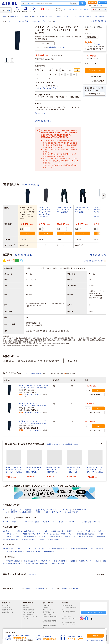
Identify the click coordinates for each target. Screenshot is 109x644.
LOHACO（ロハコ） (68, 605)
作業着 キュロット (49, 522)
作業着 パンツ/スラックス (46, 17)
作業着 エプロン (69, 537)
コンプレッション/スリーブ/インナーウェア (58, 534)
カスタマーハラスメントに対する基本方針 (30, 613)
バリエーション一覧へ (34, 374)
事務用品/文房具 (8, 549)
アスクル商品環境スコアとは (95, 261)
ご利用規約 (47, 608)
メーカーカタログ (66, 510)
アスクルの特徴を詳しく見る (95, 640)
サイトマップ (46, 605)
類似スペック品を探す (30, 185)
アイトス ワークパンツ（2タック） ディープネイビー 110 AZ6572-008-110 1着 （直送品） (34, 405)
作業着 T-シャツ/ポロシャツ (95, 531)
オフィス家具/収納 (97, 549)
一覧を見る (32, 574)
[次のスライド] (106, 460)
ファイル (20, 549)
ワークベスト (43, 531)
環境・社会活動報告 (29, 610)
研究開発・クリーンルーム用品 (89, 561)
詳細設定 (74, 3)
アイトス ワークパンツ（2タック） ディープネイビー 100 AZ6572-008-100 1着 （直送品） (34, 387)
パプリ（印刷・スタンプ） (69, 613)
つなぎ (101, 534)
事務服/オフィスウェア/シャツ (46, 510)
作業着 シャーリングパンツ (68, 522)
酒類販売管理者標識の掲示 (49, 622)
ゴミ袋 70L (52, 589)
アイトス (11, 21)
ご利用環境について (49, 612)
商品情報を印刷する (98, 21)
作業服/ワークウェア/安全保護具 (19, 17)
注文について (7, 605)
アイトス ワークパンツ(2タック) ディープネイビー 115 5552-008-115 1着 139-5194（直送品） (46, 212)
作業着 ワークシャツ (75, 531)
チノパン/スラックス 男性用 (30, 522)
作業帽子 (41, 539)
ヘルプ (103, 6)
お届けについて (7, 608)
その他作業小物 (54, 539)
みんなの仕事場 (67, 616)
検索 (82, 3)
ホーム (4, 17)
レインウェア (42, 537)
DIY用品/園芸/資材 (58, 564)
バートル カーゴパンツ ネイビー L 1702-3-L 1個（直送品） (64, 210)
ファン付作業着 (29, 537)
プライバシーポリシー (50, 610)
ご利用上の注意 (48, 615)
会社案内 (26, 605)
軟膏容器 (27, 589)
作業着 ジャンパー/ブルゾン (25, 531)
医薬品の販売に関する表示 (49, 626)
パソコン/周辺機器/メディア (58, 549)
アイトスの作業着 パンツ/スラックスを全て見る (31, 21)
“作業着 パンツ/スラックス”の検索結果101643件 (63, 444)
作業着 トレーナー (13, 534)
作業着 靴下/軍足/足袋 (86, 537)
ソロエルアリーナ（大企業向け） (69, 609)
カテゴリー (6, 10)
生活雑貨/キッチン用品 (14, 551)
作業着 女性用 (55, 537)
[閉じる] (106, 629)
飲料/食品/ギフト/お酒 (33, 551)
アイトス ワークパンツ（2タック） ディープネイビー (88, 17)
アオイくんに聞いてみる (93, 612)
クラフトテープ (39, 589)
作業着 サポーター (28, 539)
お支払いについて (8, 610)
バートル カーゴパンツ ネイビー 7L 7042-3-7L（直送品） (83, 210)
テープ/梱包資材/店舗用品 (11, 561)
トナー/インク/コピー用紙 (36, 549)
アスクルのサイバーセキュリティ (30, 618)
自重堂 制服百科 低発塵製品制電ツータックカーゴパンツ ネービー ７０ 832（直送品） (101, 212)
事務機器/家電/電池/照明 (79, 549)
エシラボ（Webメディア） (69, 619)
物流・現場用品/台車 (30, 561)
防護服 (17, 537)
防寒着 (9, 537)
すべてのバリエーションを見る (45, 88)
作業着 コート (7, 531)
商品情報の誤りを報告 (23, 255)
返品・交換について (8, 612)
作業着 (34, 17)
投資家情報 (27, 608)
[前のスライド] (3, 460)
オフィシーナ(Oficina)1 (93, 44)
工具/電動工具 (45, 561)
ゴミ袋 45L (64, 589)
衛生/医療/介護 (49, 551)
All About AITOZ (80, 510)
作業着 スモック (57, 531)
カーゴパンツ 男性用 (63, 17)
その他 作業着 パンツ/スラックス (93, 522)
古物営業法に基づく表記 (49, 618)
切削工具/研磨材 (59, 561)
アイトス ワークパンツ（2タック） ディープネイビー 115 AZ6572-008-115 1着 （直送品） (34, 422)
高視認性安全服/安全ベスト (86, 534)
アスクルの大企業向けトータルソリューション (69, 624)
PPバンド (75, 589)
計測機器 (72, 561)
